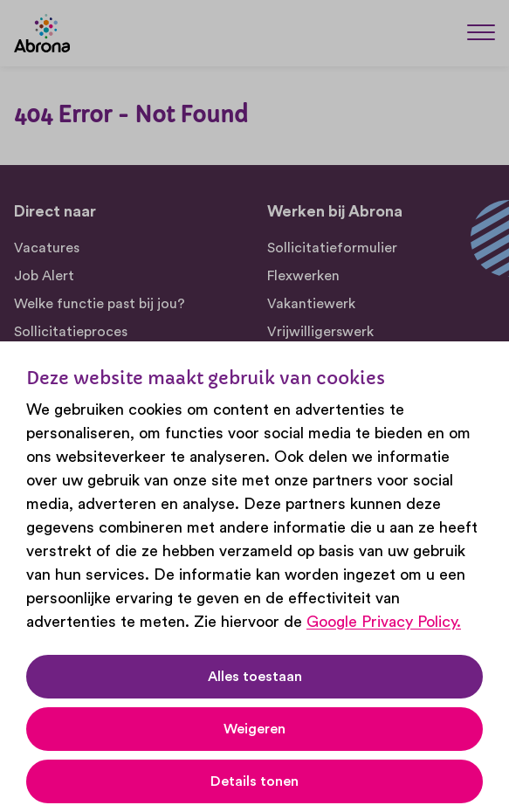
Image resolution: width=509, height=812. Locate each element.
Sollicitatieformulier (332, 248)
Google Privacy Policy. (384, 622)
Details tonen (254, 781)
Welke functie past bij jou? (100, 304)
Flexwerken (303, 276)
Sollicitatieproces (71, 332)
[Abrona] (42, 33)
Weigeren (254, 729)
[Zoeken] (439, 32)
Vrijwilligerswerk (320, 332)
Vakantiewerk (311, 304)
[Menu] (481, 32)
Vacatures (47, 248)
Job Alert (44, 276)
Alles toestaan (255, 677)
